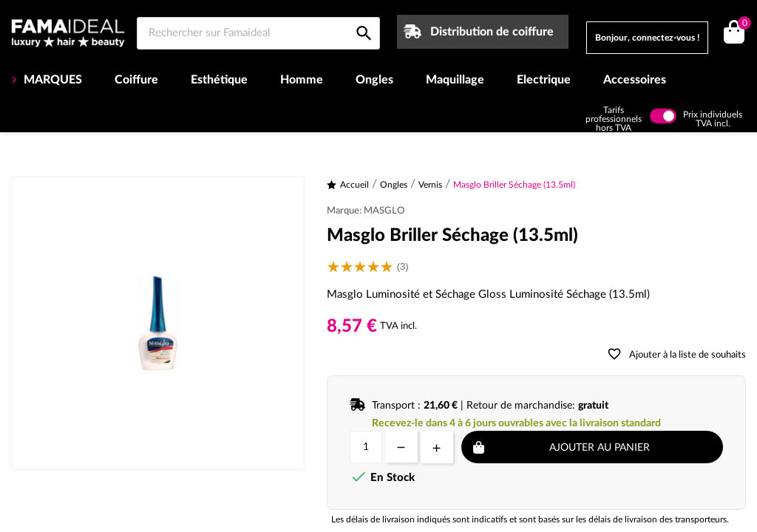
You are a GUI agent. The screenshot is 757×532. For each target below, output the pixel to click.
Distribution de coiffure (492, 32)
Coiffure (136, 80)
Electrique (544, 80)
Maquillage (455, 80)
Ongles (374, 80)
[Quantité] (366, 447)
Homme (302, 80)
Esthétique (219, 80)
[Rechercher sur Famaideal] (258, 33)
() (742, 25)
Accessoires (635, 80)
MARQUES (51, 80)
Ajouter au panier (600, 448)
